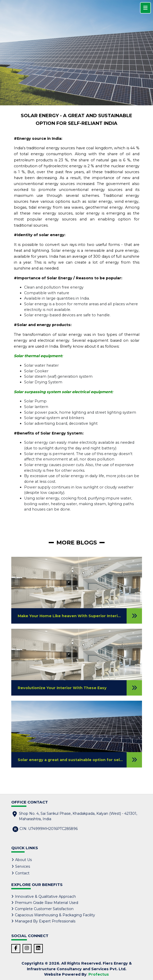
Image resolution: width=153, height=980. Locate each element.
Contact (22, 873)
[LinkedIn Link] (38, 949)
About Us (23, 860)
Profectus (99, 974)
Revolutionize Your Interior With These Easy (62, 688)
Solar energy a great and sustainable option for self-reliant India (82, 760)
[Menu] (145, 8)
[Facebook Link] (16, 949)
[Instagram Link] (27, 949)
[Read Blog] (134, 616)
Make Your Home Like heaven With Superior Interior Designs (79, 616)
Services (23, 866)
